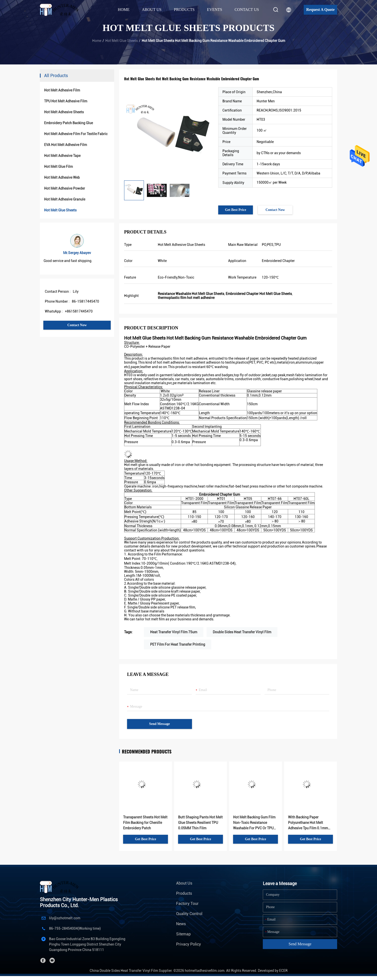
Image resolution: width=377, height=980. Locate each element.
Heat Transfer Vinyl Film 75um (174, 632)
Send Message (160, 724)
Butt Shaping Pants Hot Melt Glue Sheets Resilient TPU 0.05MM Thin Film (200, 823)
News (181, 924)
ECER (283, 971)
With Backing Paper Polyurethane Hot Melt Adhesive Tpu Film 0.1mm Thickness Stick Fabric (308, 823)
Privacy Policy (188, 944)
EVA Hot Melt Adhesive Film (66, 145)
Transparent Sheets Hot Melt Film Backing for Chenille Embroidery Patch (145, 823)
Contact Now (77, 325)
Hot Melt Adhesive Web (62, 177)
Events (215, 10)
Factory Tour (187, 904)
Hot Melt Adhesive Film (62, 90)
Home (124, 10)
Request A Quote (320, 10)
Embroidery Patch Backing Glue (68, 123)
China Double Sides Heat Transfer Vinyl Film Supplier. (132, 971)
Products (184, 893)
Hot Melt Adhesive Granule (65, 199)
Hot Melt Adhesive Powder (65, 188)
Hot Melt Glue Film (58, 167)
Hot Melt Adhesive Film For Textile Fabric (76, 134)
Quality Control (189, 914)
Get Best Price (236, 210)
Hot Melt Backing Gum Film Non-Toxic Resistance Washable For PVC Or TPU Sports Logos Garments (254, 823)
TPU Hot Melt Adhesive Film (66, 101)
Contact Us (247, 10)
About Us (184, 883)
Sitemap (183, 934)
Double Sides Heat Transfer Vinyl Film (242, 632)
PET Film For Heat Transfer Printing (178, 644)
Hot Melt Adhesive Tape (62, 156)
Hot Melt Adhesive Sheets (64, 112)
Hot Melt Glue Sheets (121, 41)
